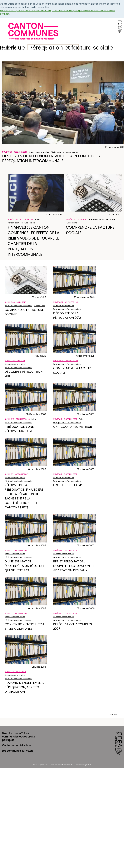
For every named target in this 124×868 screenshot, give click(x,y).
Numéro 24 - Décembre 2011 (65, 361)
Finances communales (39, 152)
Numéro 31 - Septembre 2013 (66, 302)
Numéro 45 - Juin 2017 (76, 219)
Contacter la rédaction (16, 745)
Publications (71, 223)
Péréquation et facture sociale (65, 152)
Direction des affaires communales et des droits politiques (18, 737)
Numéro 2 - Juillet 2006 (15, 672)
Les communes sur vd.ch (17, 751)
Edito (37, 219)
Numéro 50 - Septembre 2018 (21, 219)
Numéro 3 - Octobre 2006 (65, 613)
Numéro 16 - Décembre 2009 (17, 419)
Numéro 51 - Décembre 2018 (15, 152)
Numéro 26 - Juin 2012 (15, 361)
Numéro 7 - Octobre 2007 (65, 419)
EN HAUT (115, 714)
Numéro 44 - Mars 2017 (15, 302)
